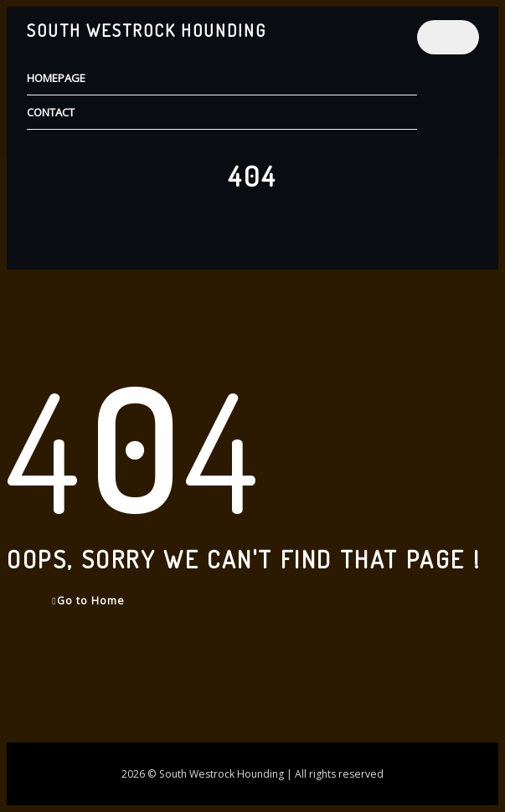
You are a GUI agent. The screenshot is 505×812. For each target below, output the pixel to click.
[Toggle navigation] (448, 37)
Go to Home (88, 601)
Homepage (56, 78)
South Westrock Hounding (147, 30)
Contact (51, 112)
